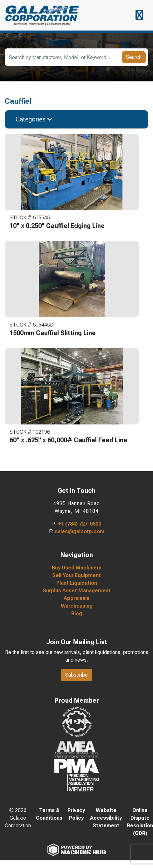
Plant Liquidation (77, 583)
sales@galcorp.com (80, 531)
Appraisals (76, 598)
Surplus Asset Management (77, 591)
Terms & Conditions (49, 814)
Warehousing (77, 606)
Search (134, 57)
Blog (77, 613)
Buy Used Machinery (76, 568)
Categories (34, 119)
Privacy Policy (76, 814)
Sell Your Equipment (76, 575)
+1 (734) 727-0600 (80, 524)
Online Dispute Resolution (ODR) (140, 822)
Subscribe (76, 675)
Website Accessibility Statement (106, 818)
